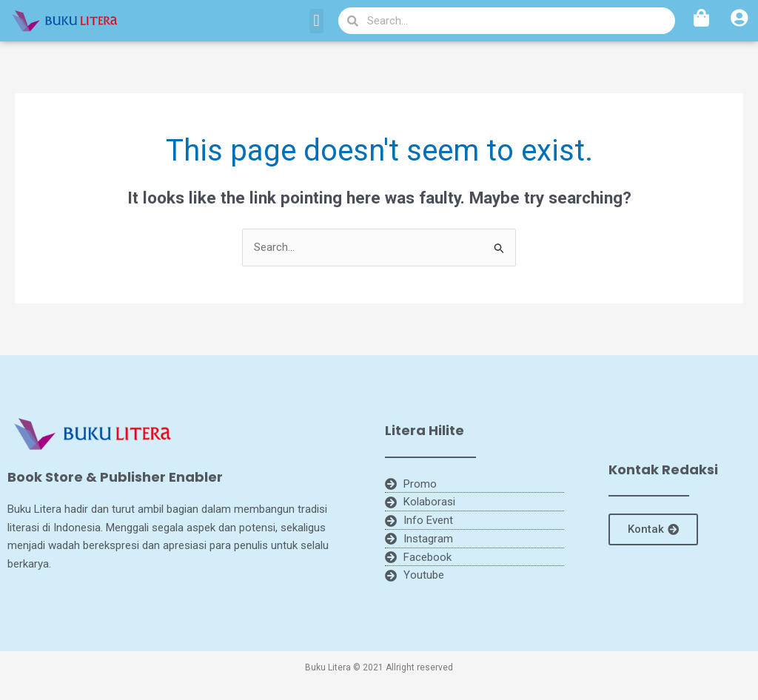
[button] (316, 21)
